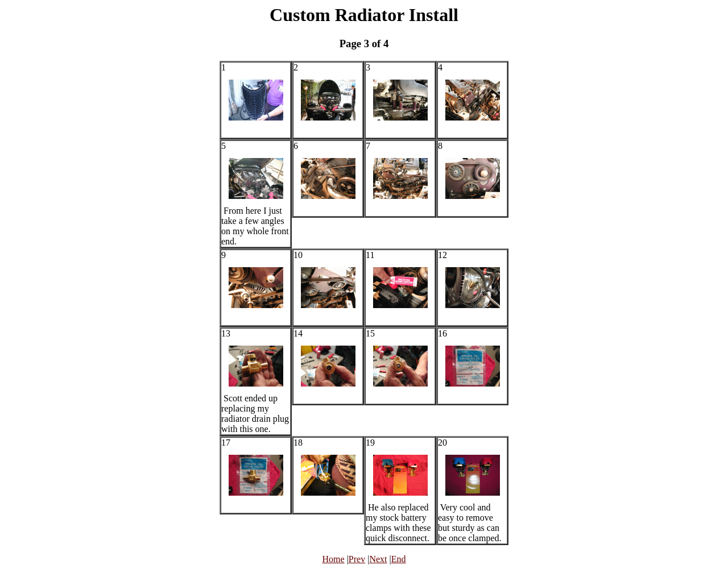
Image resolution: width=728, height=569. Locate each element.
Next (378, 559)
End (399, 559)
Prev (357, 559)
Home (334, 559)
